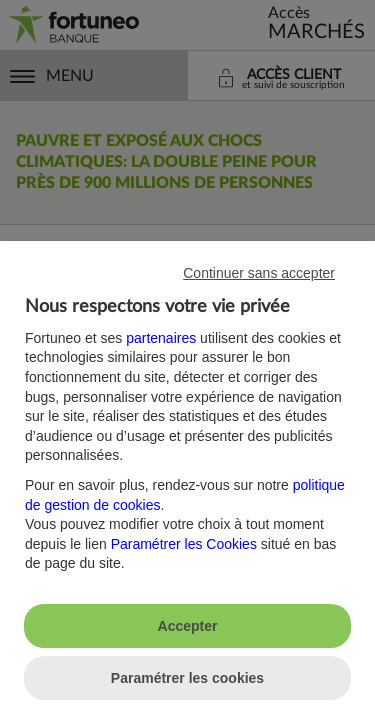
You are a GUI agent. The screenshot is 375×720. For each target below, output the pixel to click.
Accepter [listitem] (188, 626)
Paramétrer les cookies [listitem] (187, 678)
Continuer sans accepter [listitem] (259, 273)
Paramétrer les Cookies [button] (184, 544)
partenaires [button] (161, 338)
